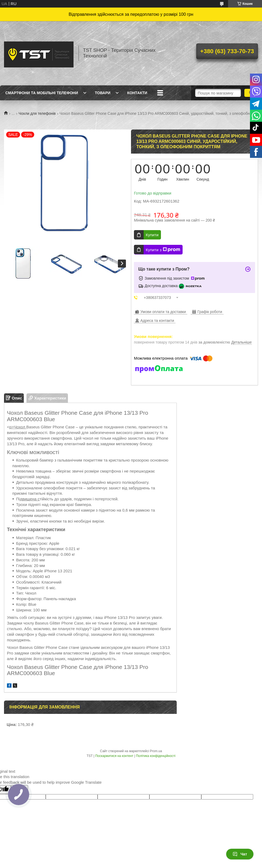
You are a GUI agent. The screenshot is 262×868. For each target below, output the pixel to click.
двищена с (30, 499)
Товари (103, 93)
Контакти (137, 93)
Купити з (163, 250)
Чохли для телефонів (37, 113)
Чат (240, 854)
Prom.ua (156, 751)
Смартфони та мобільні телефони (42, 93)
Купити (152, 235)
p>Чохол (18, 427)
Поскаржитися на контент (114, 756)
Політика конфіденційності (156, 756)
